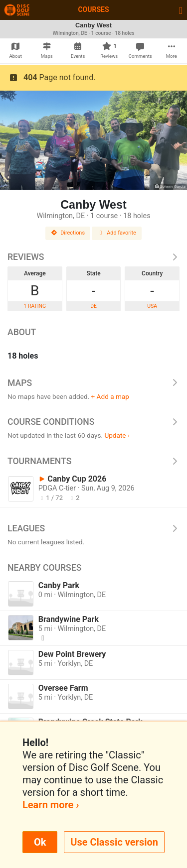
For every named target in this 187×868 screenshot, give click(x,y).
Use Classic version (114, 842)
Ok (40, 842)
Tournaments (93, 461)
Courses (93, 9)
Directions (68, 233)
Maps (93, 383)
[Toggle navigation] (181, 10)
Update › (117, 435)
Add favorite (117, 233)
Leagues (93, 528)
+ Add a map (110, 396)
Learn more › (51, 805)
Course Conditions (93, 422)
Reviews (93, 257)
